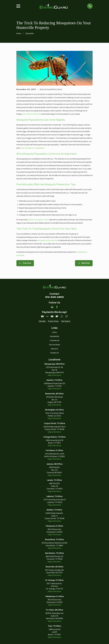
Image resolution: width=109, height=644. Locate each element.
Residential (54, 336)
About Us (54, 349)
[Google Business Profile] (52, 307)
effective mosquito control (38, 220)
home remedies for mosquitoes (32, 148)
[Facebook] (57, 307)
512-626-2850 (54, 297)
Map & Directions (54, 375)
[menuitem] (42, 321)
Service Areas (54, 345)
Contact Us (54, 353)
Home (54, 332)
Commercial (54, 340)
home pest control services (47, 240)
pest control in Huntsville (32, 114)
